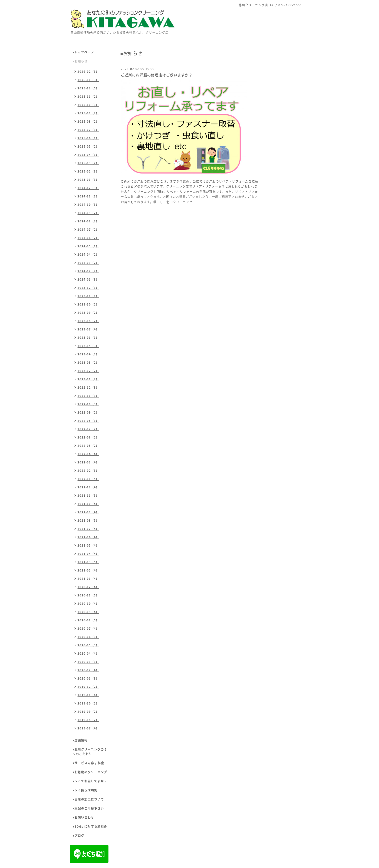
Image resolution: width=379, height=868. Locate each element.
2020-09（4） (88, 612)
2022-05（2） (88, 446)
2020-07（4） (88, 629)
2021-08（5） (88, 521)
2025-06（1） (88, 138)
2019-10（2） (88, 703)
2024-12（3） (88, 188)
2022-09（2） (88, 412)
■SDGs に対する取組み (90, 826)
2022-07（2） (88, 429)
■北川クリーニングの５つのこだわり (90, 752)
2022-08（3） (88, 421)
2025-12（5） (88, 88)
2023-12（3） (88, 288)
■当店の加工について (88, 799)
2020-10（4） (88, 604)
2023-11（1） (88, 296)
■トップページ (83, 52)
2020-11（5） (88, 595)
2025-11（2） (88, 97)
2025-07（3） (88, 130)
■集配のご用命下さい (88, 808)
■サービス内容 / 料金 (88, 763)
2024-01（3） (88, 279)
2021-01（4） (88, 579)
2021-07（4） (88, 529)
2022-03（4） (88, 462)
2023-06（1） (88, 338)
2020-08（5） (88, 620)
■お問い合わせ (83, 817)
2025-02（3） (88, 171)
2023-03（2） (88, 363)
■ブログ (78, 836)
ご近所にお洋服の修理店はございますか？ (157, 75)
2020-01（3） (88, 678)
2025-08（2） (88, 122)
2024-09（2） (88, 213)
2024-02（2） (88, 271)
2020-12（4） (88, 587)
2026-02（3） (88, 72)
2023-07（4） (88, 329)
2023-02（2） (88, 371)
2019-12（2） (88, 687)
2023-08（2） (88, 321)
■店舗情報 (80, 740)
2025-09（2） (88, 113)
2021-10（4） (88, 504)
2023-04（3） (88, 354)
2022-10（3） (88, 404)
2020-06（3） (88, 637)
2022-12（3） (88, 388)
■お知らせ (80, 61)
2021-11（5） (88, 496)
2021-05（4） (88, 545)
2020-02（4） (88, 670)
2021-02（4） (88, 570)
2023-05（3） (88, 346)
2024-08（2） (88, 221)
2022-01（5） (88, 479)
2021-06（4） (88, 537)
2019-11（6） (88, 695)
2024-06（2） (88, 238)
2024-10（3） (88, 205)
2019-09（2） (88, 712)
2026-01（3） (88, 80)
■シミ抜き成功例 (85, 790)
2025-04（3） (88, 155)
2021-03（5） (88, 562)
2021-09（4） (88, 512)
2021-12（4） (88, 487)
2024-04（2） (88, 255)
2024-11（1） (88, 196)
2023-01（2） (88, 379)
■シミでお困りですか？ (90, 781)
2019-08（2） (88, 720)
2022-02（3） (88, 471)
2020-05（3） (88, 645)
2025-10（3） (88, 105)
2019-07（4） (88, 728)
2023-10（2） (88, 304)
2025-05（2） (88, 146)
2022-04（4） (88, 454)
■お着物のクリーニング (90, 772)
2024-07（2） (88, 230)
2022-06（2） (88, 437)
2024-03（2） (88, 263)
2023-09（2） (88, 313)
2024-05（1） (88, 246)
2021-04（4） (88, 554)
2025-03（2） (88, 163)
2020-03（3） (88, 662)
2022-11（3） (88, 396)
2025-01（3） (88, 180)
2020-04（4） (88, 654)
